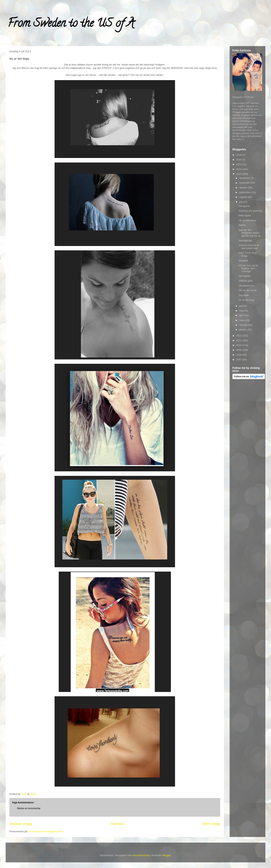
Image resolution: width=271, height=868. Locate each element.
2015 (239, 164)
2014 (239, 169)
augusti (244, 197)
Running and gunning (250, 211)
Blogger (166, 855)
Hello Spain (245, 215)
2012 (239, 336)
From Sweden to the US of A (71, 24)
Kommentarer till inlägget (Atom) (46, 831)
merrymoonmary (141, 855)
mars (242, 320)
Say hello (243, 295)
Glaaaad (243, 261)
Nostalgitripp (245, 240)
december (245, 178)
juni (241, 306)
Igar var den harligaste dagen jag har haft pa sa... (250, 233)
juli (241, 202)
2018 (239, 155)
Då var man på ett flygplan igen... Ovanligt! (248, 268)
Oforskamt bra (246, 286)
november (245, 183)
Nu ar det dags (246, 300)
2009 (239, 350)
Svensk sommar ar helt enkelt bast (249, 247)
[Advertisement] (247, 440)
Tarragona (244, 206)
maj (242, 311)
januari (243, 330)
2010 (239, 345)
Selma (242, 225)
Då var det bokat (247, 290)
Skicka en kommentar (29, 808)
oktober (244, 188)
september (245, 192)
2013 (239, 174)
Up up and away (247, 220)
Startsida (117, 824)
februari (244, 325)
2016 (239, 160)
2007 (239, 360)
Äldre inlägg (211, 824)
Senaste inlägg (21, 824)
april (242, 315)
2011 (239, 341)
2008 (239, 355)
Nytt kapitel (244, 276)
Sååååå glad (245, 281)
